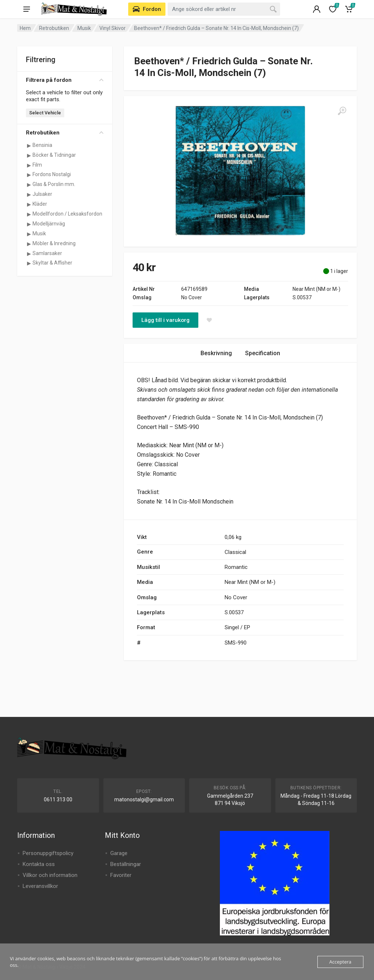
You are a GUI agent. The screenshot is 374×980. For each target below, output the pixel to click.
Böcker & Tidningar (54, 155)
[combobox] (224, 9)
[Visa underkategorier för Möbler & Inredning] (29, 244)
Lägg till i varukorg (165, 320)
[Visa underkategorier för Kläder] (29, 204)
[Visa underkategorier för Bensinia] (29, 145)
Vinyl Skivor (112, 28)
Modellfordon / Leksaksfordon (67, 214)
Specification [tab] (263, 353)
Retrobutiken (54, 28)
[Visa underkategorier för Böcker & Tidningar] (29, 155)
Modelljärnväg (49, 224)
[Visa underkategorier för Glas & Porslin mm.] (29, 185)
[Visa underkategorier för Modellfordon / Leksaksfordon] (29, 214)
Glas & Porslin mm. (54, 184)
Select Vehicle (45, 113)
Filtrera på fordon (65, 80)
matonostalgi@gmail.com (144, 799)
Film (37, 165)
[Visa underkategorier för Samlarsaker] (29, 254)
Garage (119, 853)
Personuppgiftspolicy (48, 853)
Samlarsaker (47, 253)
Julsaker (42, 194)
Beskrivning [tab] (216, 353)
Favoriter (121, 875)
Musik (84, 28)
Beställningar (126, 864)
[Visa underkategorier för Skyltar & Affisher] (29, 263)
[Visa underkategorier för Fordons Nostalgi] (29, 175)
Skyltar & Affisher (52, 263)
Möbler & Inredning (54, 243)
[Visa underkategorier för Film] (29, 165)
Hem (25, 28)
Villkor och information (50, 875)
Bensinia (42, 145)
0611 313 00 (58, 799)
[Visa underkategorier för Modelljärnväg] (29, 224)
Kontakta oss (39, 864)
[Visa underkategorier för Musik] (29, 234)
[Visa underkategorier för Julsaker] (29, 194)
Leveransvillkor (40, 886)
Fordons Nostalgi (52, 174)
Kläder (40, 204)
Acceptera (340, 962)
